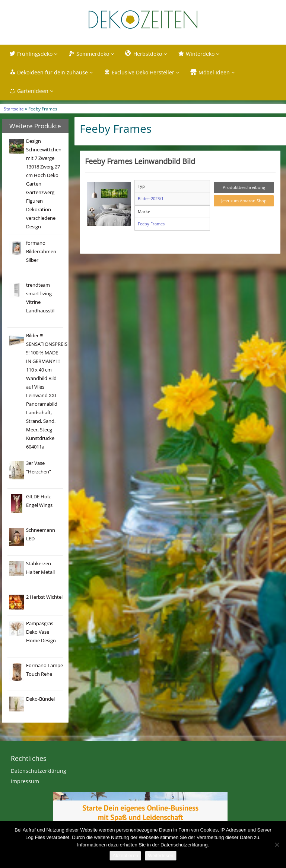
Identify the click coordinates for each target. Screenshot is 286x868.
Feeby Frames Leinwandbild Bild (140, 161)
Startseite (14, 109)
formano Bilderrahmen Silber (41, 252)
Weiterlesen (161, 856)
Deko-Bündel (40, 699)
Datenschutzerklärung (39, 771)
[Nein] (277, 845)
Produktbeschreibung (244, 187)
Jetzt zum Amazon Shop (244, 201)
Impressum (25, 781)
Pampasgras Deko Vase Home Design (41, 632)
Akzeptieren (125, 856)
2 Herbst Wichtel (44, 597)
